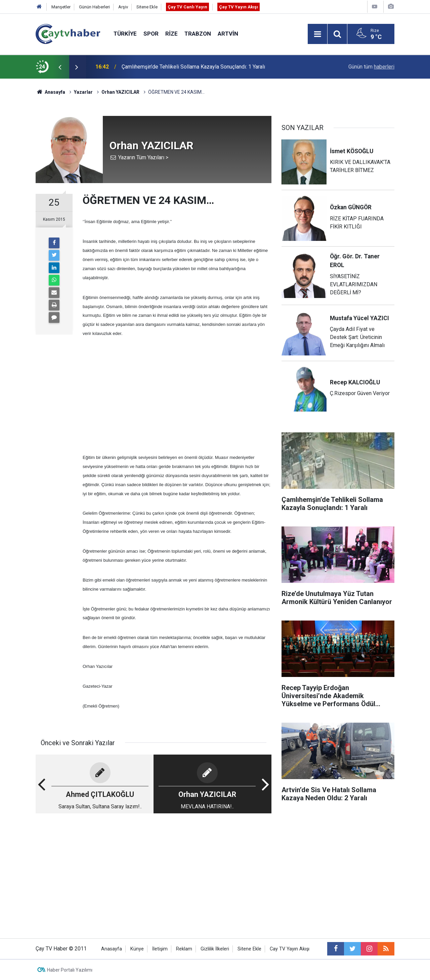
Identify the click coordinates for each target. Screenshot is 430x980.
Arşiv (123, 7)
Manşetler (61, 7)
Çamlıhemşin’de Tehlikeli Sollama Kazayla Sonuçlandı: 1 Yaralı (193, 67)
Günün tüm (371, 67)
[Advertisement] (177, 395)
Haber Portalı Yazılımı (70, 970)
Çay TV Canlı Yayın (187, 7)
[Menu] (317, 34)
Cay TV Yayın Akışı (290, 949)
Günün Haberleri (94, 7)
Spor (151, 34)
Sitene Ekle (147, 7)
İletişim (160, 949)
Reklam (184, 949)
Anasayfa (112, 949)
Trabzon (198, 34)
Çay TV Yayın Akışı (239, 7)
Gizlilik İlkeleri (215, 949)
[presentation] (60, 67)
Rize (171, 34)
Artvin (228, 34)
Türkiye (125, 34)
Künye (137, 949)
